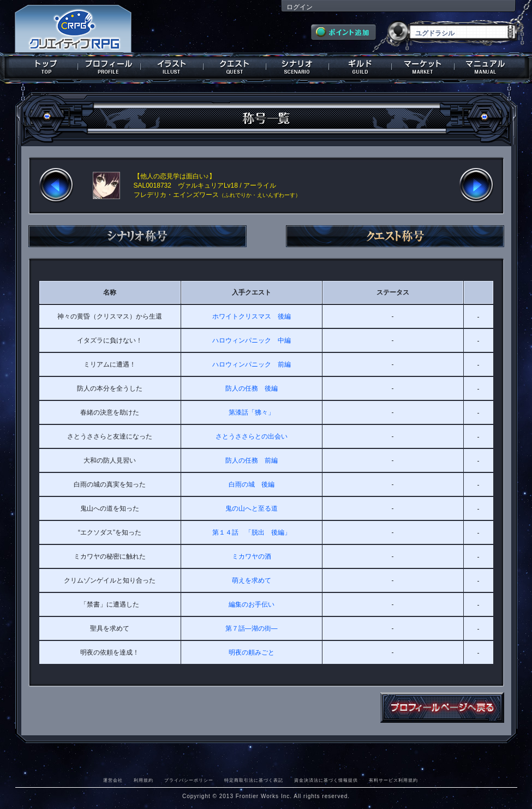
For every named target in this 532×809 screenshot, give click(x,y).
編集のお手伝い (252, 604)
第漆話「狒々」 (252, 412)
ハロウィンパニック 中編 (252, 340)
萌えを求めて (252, 580)
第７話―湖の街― (252, 628)
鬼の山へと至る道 (252, 508)
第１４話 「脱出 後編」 (252, 532)
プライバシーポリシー (189, 780)
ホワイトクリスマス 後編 (252, 316)
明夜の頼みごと (252, 652)
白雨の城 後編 (252, 484)
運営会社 (113, 780)
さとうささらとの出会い (252, 436)
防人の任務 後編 (252, 388)
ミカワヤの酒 (252, 556)
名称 (110, 292)
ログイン (300, 7)
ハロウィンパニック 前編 (252, 364)
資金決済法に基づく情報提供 (326, 780)
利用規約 (144, 780)
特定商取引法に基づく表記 (254, 780)
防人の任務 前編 (252, 460)
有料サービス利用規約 (393, 780)
